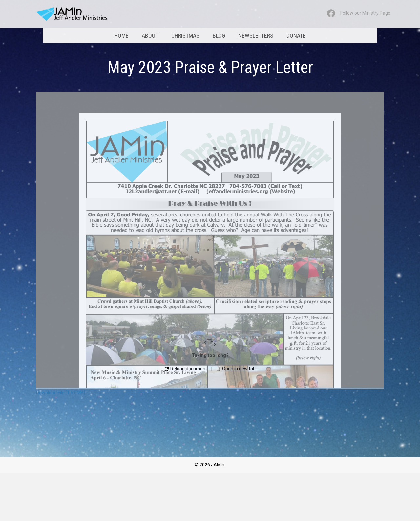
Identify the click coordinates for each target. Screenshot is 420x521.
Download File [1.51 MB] (61, 393)
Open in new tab (236, 369)
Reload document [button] (186, 369)
